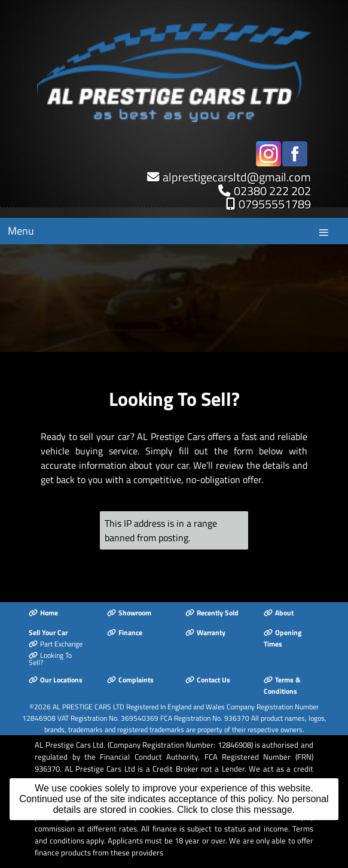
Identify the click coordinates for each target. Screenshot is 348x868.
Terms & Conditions (282, 685)
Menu (21, 231)
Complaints (130, 680)
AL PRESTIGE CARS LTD (88, 707)
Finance (125, 632)
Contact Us (208, 680)
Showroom (129, 613)
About (279, 613)
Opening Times (283, 638)
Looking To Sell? (50, 659)
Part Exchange (56, 644)
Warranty (205, 632)
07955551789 (275, 204)
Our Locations (56, 680)
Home (43, 613)
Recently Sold (212, 613)
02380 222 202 (272, 191)
